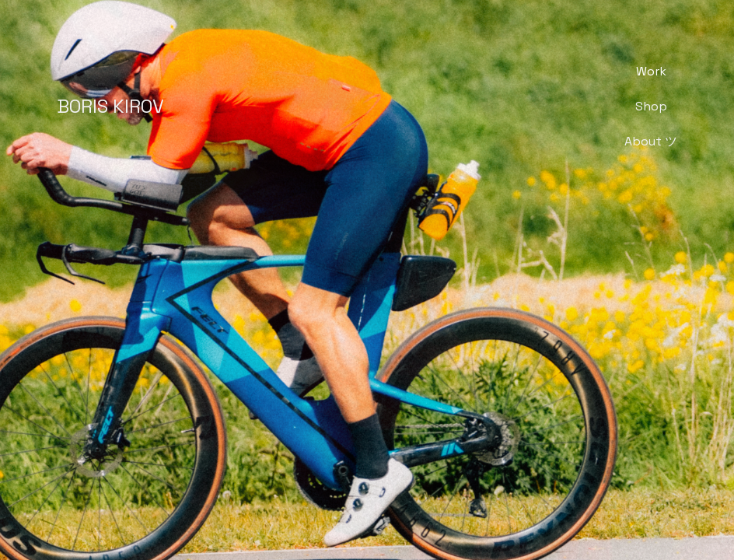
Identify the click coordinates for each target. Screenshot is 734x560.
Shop (651, 106)
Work (651, 71)
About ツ (651, 141)
